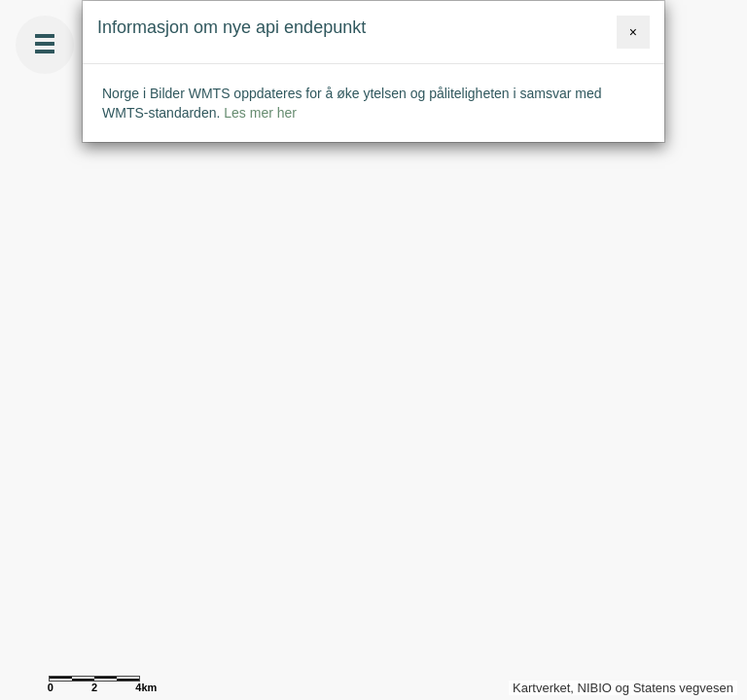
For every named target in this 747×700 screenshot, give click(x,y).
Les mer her (260, 113)
